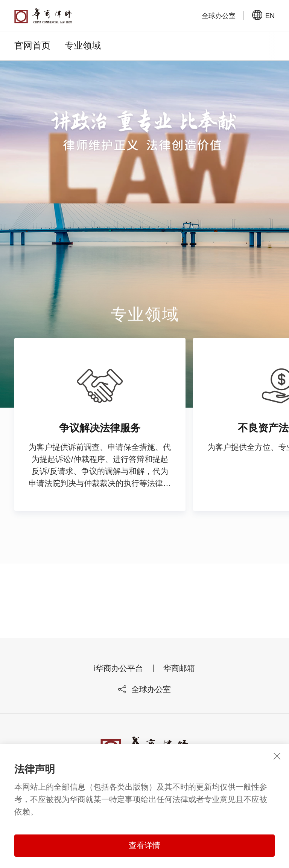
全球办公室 (144, 694)
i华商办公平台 (119, 673)
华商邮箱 (179, 673)
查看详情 (144, 845)
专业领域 (83, 45)
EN (263, 15)
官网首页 (32, 45)
